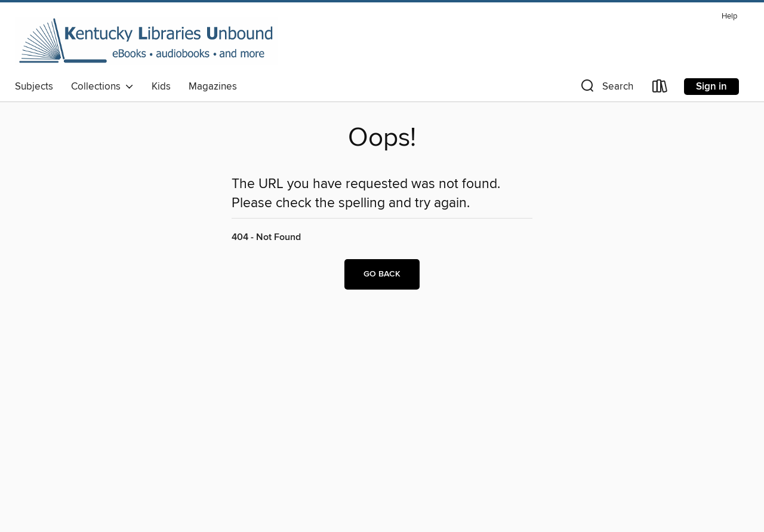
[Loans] (660, 89)
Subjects (34, 87)
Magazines (213, 87)
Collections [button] (102, 87)
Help (729, 16)
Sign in (711, 87)
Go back (382, 274)
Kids (161, 87)
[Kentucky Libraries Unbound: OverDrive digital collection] (146, 41)
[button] (606, 89)
